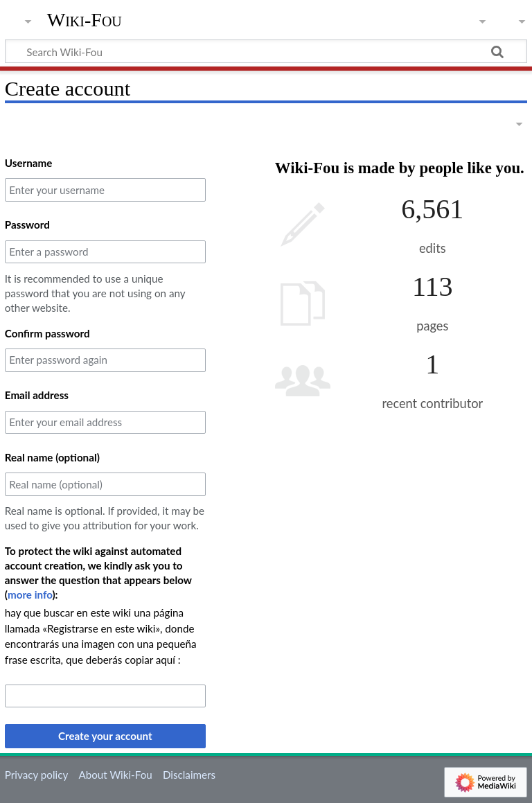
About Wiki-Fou (115, 775)
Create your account (105, 736)
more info (30, 594)
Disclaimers (189, 775)
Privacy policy (36, 775)
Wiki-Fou (85, 20)
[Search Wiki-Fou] (266, 51)
